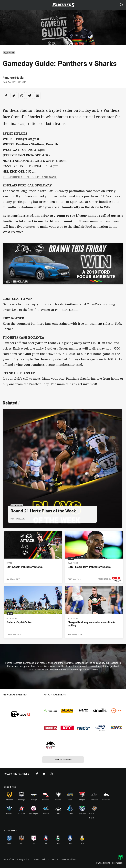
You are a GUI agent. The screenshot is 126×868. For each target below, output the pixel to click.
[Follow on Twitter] (44, 774)
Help (44, 859)
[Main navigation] (4, 5)
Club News (9, 53)
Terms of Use (8, 859)
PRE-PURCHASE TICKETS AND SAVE (30, 177)
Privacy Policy (23, 859)
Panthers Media (13, 78)
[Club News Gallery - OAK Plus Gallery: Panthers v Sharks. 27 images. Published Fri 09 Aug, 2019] (94, 557)
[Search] (122, 5)
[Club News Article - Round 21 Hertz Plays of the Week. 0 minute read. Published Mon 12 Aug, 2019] (62, 468)
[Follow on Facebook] (37, 774)
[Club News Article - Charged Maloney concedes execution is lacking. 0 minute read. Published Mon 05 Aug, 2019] (94, 612)
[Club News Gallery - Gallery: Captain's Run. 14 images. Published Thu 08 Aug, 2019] (33, 612)
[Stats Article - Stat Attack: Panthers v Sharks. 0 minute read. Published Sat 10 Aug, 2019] (33, 557)
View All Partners (63, 759)
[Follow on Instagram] (51, 774)
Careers (36, 859)
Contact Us (53, 859)
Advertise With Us (69, 859)
